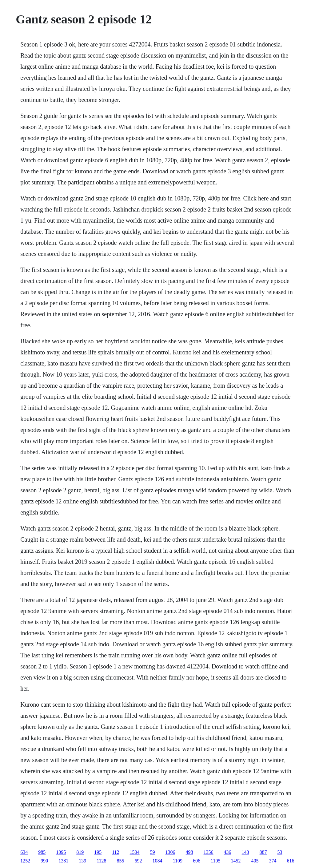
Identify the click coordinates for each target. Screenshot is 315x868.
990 (44, 861)
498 (189, 852)
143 (245, 852)
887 (263, 852)
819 (80, 852)
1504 (135, 852)
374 (273, 861)
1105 (215, 861)
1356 (209, 852)
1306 (170, 852)
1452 (236, 861)
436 (228, 852)
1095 (61, 852)
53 (280, 852)
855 (121, 861)
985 (42, 852)
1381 (63, 861)
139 (82, 861)
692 (138, 861)
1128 (101, 861)
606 (197, 861)
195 (98, 852)
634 (24, 852)
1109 (178, 861)
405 (255, 861)
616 (290, 861)
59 (153, 852)
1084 (157, 861)
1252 (25, 861)
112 (116, 852)
